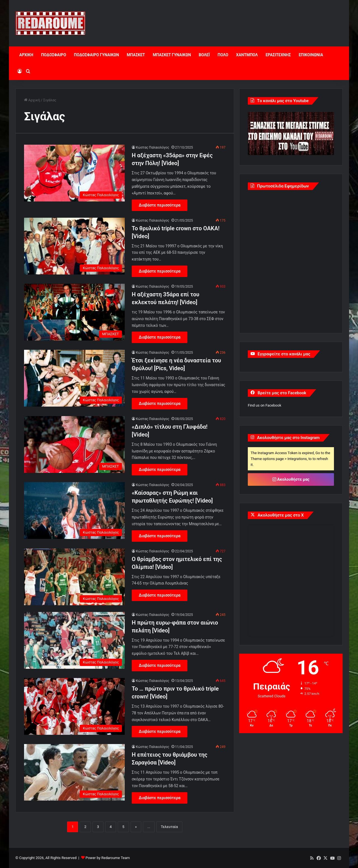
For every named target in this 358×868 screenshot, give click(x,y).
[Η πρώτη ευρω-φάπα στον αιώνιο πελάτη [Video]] (74, 640)
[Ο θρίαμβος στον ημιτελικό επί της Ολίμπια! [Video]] (74, 577)
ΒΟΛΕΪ (204, 55)
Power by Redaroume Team (108, 858)
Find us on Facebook (264, 405)
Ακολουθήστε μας (291, 479)
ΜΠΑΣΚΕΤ (136, 55)
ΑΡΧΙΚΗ (26, 55)
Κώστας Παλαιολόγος (153, 147)
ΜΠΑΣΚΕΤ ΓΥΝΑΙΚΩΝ (172, 55)
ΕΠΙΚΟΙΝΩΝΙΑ (311, 55)
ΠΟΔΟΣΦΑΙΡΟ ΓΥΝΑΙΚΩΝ (96, 55)
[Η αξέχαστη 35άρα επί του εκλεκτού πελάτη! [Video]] (74, 312)
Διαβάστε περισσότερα (160, 205)
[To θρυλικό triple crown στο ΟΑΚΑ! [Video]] (74, 246)
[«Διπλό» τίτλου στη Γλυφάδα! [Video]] (74, 444)
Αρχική (32, 100)
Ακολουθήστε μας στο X (281, 515)
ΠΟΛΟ (223, 55)
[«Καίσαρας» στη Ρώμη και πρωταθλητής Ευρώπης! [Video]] (74, 511)
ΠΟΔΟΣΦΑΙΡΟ (54, 55)
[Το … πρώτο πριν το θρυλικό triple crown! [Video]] (74, 706)
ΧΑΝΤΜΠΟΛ (247, 55)
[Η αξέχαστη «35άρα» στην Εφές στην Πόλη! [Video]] (74, 173)
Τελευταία (169, 827)
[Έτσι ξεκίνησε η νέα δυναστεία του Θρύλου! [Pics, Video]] (74, 378)
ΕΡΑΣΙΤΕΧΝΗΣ (278, 55)
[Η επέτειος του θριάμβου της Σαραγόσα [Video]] (74, 772)
